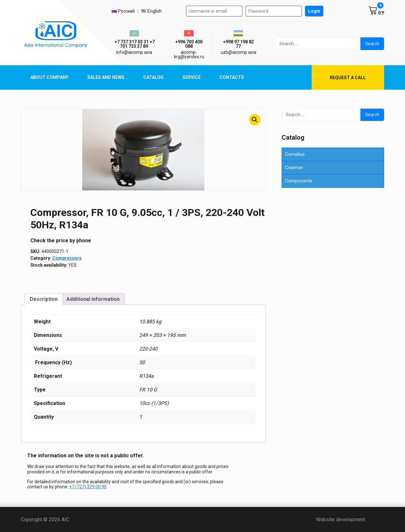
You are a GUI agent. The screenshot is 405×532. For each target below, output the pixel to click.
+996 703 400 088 (189, 44)
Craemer (294, 168)
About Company (49, 77)
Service (192, 77)
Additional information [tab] (93, 299)
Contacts (232, 77)
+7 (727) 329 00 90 (88, 487)
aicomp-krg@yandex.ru (189, 54)
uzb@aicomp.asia (238, 52)
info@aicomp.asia (134, 52)
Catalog (153, 77)
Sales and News (106, 77)
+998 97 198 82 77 (238, 44)
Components (299, 181)
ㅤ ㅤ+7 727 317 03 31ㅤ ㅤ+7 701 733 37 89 (134, 44)
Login (314, 11)
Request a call (348, 78)
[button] (255, 120)
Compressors (67, 258)
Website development (350, 519)
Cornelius (295, 154)
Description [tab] (44, 299)
